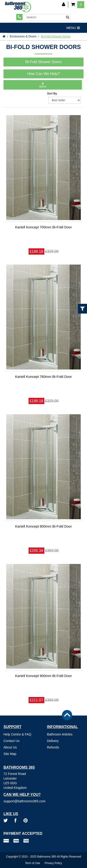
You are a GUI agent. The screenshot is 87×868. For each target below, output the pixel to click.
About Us (10, 747)
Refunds (53, 747)
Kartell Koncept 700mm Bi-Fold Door (43, 227)
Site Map (10, 754)
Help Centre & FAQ (17, 734)
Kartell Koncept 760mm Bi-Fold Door (43, 377)
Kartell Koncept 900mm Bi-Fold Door (43, 676)
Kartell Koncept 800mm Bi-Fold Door (43, 526)
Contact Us (11, 741)
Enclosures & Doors (23, 36)
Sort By (52, 94)
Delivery (53, 741)
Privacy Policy (53, 863)
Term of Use (33, 863)
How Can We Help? (43, 74)
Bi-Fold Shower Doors (56, 36)
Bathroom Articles (60, 734)
